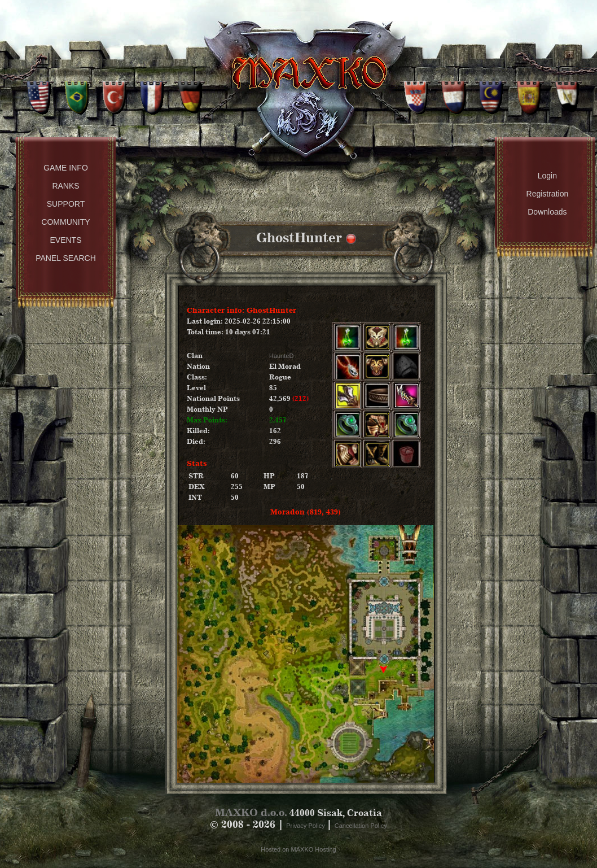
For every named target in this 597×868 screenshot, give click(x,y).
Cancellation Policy (361, 826)
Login (547, 176)
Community (65, 222)
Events (65, 240)
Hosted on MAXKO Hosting (298, 849)
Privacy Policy (306, 826)
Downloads (547, 212)
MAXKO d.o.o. (251, 812)
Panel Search (66, 258)
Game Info (66, 168)
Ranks (65, 186)
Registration (548, 194)
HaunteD (281, 356)
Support (66, 204)
